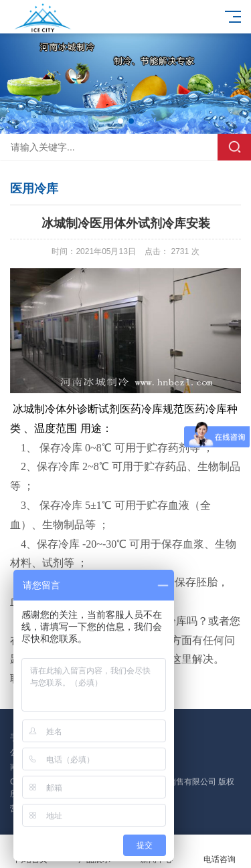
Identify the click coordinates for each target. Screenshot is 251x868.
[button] (120, 121)
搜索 (234, 147)
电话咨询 (220, 852)
